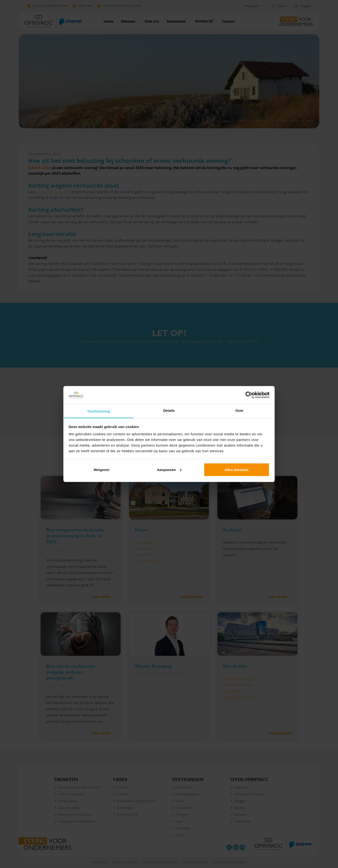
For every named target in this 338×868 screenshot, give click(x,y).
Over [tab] (240, 410)
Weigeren (102, 469)
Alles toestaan (237, 469)
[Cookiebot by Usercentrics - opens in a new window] (249, 395)
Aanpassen (169, 469)
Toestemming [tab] (99, 411)
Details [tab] (169, 410)
